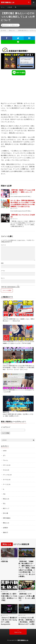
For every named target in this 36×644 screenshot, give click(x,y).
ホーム (3, 7)
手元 (4, 504)
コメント (3, 245)
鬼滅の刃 (5, 532)
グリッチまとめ (7, 475)
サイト (3, 278)
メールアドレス (6, 427)
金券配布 (5, 528)
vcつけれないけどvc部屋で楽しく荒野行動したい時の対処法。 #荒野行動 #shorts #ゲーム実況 (27, 621)
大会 (4, 494)
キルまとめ (6, 470)
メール (3, 271)
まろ (4, 455)
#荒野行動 (4, 561)
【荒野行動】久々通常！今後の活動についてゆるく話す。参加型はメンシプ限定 (9, 597)
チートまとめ (7, 484)
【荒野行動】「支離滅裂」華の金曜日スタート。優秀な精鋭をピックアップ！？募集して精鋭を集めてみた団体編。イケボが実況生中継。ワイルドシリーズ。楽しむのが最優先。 (27, 569)
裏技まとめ (6, 412)
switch (5, 451)
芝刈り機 (5, 513)
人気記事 (10, 7)
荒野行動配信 (7, 518)
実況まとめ (15, 25)
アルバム (5, 317)
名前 (2, 263)
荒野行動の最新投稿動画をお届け (18, 286)
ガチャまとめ (7, 465)
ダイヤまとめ (7, 364)
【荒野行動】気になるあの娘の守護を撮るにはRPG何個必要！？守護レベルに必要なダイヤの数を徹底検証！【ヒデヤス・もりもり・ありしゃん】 (18, 368)
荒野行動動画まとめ (23, 640)
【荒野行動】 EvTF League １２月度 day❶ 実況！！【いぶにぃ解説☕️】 (27, 597)
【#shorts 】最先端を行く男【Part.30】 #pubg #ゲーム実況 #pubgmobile (9, 621)
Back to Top (18, 632)
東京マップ (6, 508)
